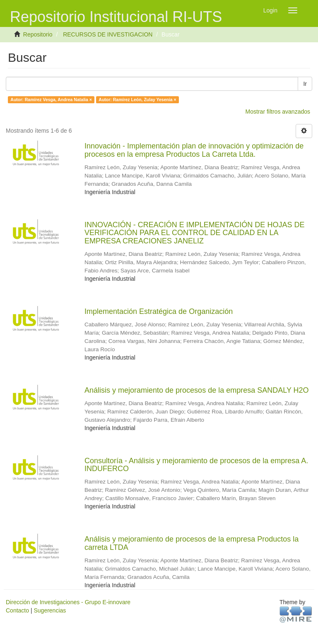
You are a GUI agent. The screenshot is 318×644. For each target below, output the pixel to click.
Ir (305, 84)
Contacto (17, 610)
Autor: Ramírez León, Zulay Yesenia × (137, 100)
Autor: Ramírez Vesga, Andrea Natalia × (51, 100)
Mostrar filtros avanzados (278, 112)
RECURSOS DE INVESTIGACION (108, 34)
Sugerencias (50, 610)
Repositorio (38, 34)
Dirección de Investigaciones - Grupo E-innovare (68, 602)
